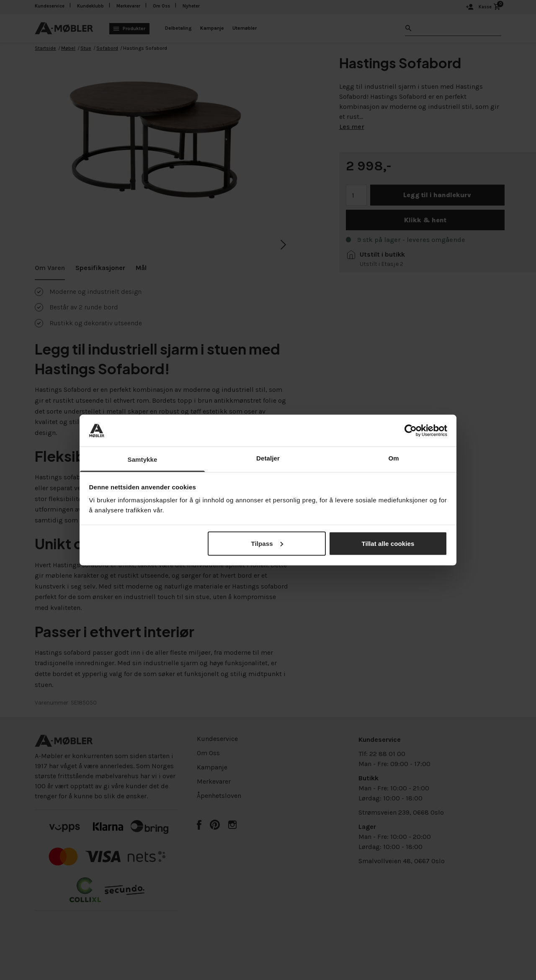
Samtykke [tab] (143, 459)
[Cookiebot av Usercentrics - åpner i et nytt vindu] (411, 430)
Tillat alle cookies (388, 543)
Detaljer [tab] (268, 458)
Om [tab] (393, 458)
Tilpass (267, 543)
